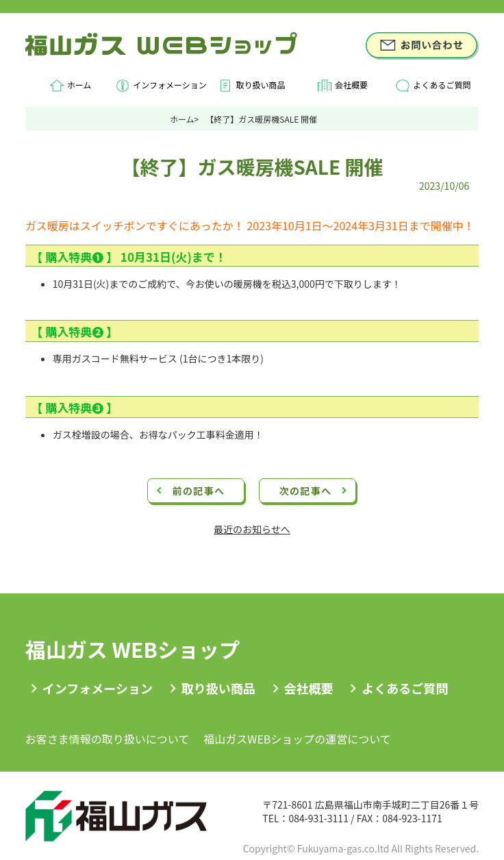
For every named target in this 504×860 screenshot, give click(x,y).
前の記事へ (198, 491)
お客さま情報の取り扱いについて (108, 739)
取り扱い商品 (260, 85)
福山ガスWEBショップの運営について (297, 739)
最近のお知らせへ (252, 529)
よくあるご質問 (442, 85)
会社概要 (351, 85)
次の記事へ (305, 491)
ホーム (79, 85)
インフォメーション (169, 85)
